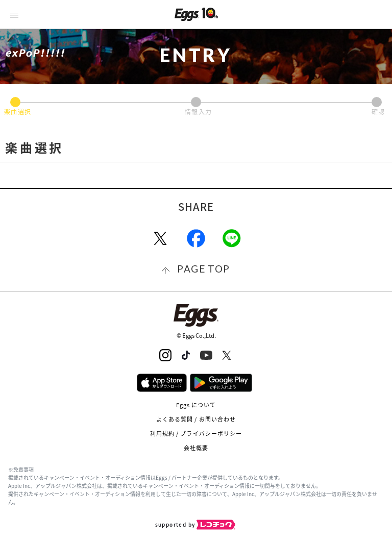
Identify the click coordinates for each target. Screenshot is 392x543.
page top (203, 269)
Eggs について (196, 405)
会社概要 (196, 448)
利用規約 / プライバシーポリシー (196, 434)
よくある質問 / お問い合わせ (196, 419)
